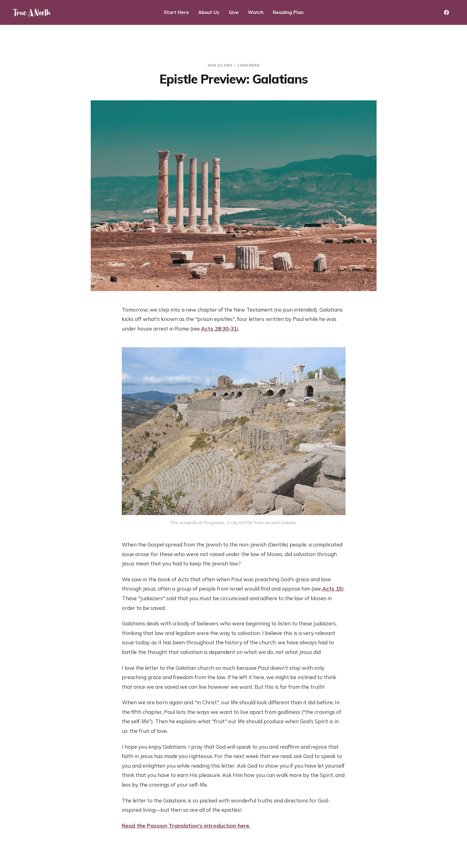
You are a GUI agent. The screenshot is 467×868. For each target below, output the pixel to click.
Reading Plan (288, 12)
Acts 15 (332, 589)
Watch (256, 12)
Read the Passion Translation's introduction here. (186, 826)
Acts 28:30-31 (219, 329)
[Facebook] (446, 12)
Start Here (176, 12)
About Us (209, 12)
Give (234, 12)
